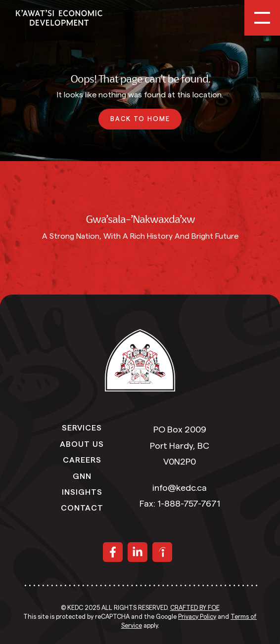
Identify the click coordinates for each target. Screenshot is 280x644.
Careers (82, 459)
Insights (82, 491)
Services (82, 427)
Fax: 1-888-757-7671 (180, 504)
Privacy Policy (197, 617)
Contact (82, 507)
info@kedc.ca (180, 488)
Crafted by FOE (195, 608)
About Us (82, 443)
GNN (82, 475)
